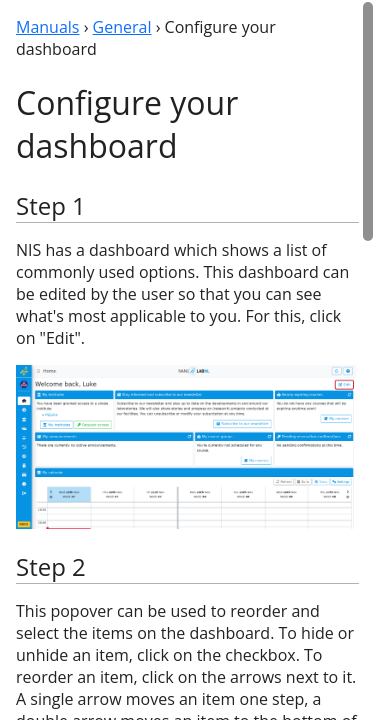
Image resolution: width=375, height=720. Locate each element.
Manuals (47, 27)
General (122, 27)
